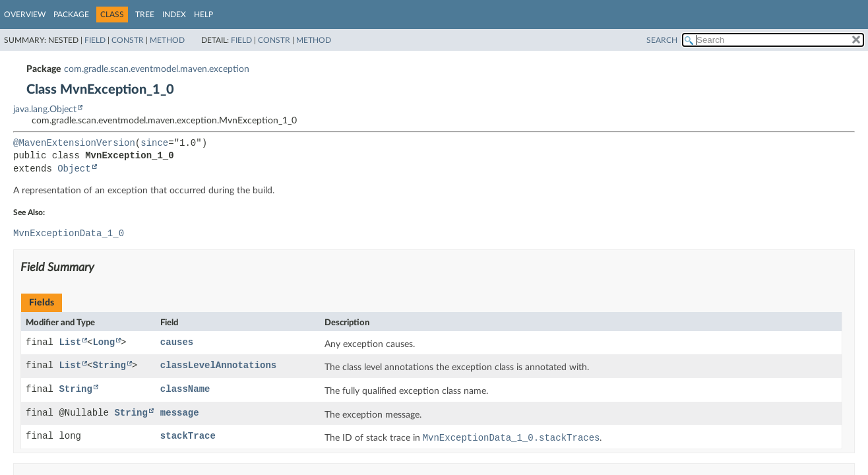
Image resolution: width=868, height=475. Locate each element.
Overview (25, 15)
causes (177, 344)
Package (71, 15)
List (70, 344)
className (185, 391)
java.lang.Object (45, 110)
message (180, 415)
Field (95, 40)
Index (174, 15)
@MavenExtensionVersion (74, 143)
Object (74, 169)
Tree (145, 15)
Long (104, 344)
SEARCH (662, 40)
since (154, 143)
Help (203, 15)
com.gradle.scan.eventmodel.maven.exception (157, 69)
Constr (128, 40)
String (109, 367)
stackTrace (188, 438)
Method (167, 40)
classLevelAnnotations (218, 367)
